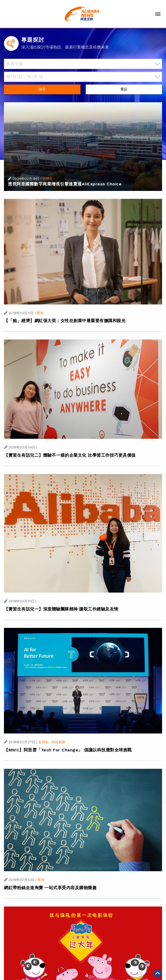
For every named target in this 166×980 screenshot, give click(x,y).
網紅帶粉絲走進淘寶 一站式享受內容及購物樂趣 (50, 888)
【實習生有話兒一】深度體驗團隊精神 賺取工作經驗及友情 (61, 609)
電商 (40, 313)
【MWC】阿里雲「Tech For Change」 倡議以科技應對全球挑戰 (68, 750)
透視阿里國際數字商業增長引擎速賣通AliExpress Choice (65, 184)
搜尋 (42, 89)
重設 (124, 89)
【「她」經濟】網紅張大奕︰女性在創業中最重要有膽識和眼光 (65, 321)
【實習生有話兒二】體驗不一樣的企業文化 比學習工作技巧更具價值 (70, 455)
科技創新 (59, 742)
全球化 (47, 179)
